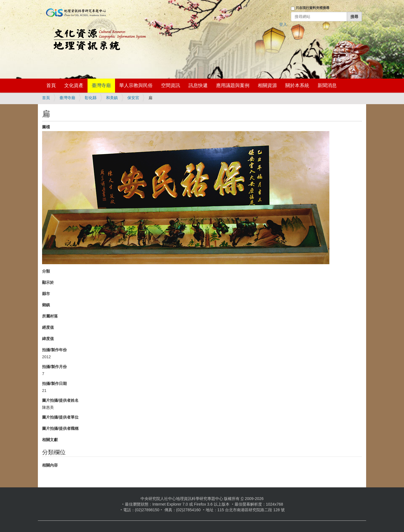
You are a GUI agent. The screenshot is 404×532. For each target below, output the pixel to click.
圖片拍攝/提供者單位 (60, 417)
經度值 (48, 327)
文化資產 (74, 85)
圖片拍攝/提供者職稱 (60, 428)
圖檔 (46, 127)
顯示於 (48, 282)
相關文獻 (50, 440)
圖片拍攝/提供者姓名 (60, 400)
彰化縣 (91, 98)
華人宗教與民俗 (136, 85)
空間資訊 (171, 85)
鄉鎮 (46, 305)
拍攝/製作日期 (54, 383)
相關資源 (267, 85)
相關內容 (50, 465)
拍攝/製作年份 (54, 350)
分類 (46, 271)
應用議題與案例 (233, 85)
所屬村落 (50, 316)
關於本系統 (297, 85)
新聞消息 (327, 85)
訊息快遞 (198, 85)
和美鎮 (112, 98)
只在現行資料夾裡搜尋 (313, 8)
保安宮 (133, 98)
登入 (283, 24)
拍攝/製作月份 (54, 367)
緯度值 (48, 339)
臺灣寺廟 (101, 85)
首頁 (51, 85)
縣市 (46, 294)
